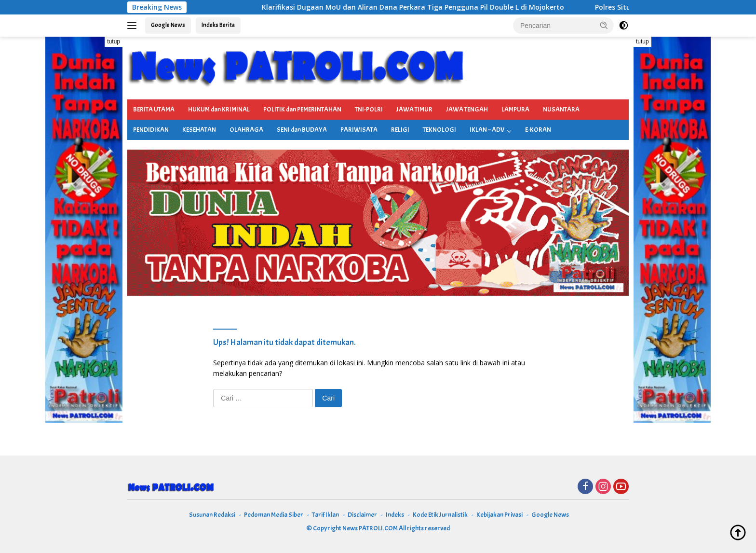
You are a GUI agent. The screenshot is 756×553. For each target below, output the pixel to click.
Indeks (395, 515)
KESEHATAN (199, 130)
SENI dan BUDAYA (302, 130)
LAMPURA (515, 109)
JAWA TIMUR (414, 109)
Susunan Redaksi (212, 515)
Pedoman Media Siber (274, 515)
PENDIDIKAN (151, 130)
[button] (604, 25)
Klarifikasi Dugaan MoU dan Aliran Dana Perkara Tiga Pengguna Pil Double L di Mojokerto (421, 7)
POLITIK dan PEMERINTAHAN (302, 109)
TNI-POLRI (369, 109)
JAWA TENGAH (467, 109)
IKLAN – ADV (487, 130)
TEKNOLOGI (439, 130)
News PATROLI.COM (370, 528)
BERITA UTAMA (154, 109)
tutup (114, 41)
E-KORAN (538, 130)
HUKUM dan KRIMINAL (219, 109)
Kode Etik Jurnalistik (440, 515)
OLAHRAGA (246, 130)
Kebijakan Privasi (499, 515)
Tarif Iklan (325, 515)
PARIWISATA (359, 130)
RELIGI (400, 130)
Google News (168, 25)
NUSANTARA (561, 109)
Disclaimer (362, 515)
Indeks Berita (218, 25)
